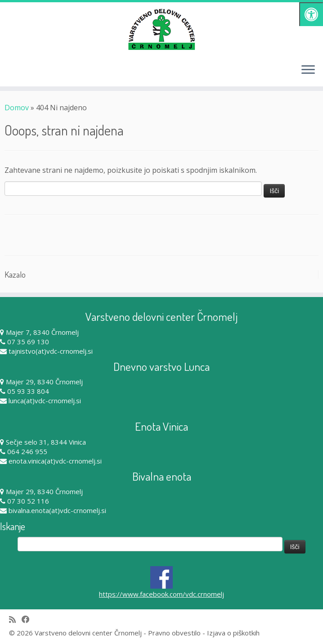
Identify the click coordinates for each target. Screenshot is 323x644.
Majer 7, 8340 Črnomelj (42, 332)
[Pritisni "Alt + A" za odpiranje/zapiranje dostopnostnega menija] (311, 14)
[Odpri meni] (308, 70)
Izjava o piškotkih (233, 633)
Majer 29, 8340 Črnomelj (44, 382)
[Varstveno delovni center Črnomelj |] (161, 29)
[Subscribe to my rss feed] (15, 619)
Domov (17, 108)
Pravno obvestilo (174, 633)
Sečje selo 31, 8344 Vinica (46, 442)
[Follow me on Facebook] (29, 619)
